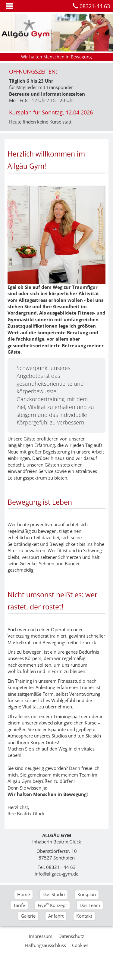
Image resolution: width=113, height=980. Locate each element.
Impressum (41, 936)
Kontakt (84, 916)
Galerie (28, 916)
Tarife (19, 905)
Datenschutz (71, 936)
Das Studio (54, 894)
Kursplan (87, 894)
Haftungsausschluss (46, 945)
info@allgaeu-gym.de (56, 874)
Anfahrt (56, 916)
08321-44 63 (95, 6)
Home (24, 894)
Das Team (90, 905)
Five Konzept (52, 905)
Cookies (80, 945)
